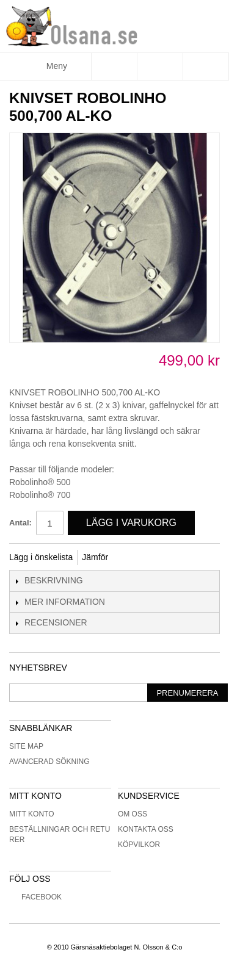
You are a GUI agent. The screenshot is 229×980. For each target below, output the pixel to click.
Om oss (133, 814)
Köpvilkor (139, 845)
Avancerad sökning (49, 762)
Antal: (20, 523)
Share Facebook (134, 558)
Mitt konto (32, 814)
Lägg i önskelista (41, 557)
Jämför (95, 557)
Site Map (26, 746)
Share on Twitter (158, 558)
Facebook (35, 897)
